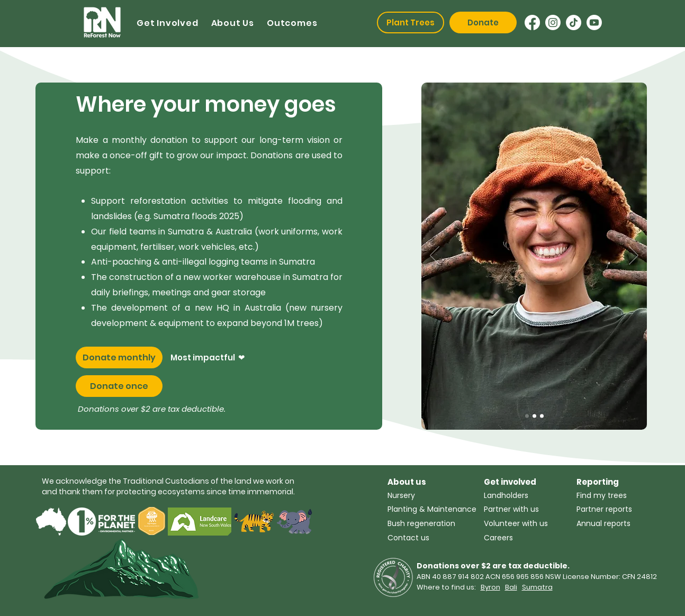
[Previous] (435, 256)
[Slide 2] (534, 416)
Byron (490, 587)
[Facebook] (532, 22)
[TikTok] (574, 22)
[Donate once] (119, 386)
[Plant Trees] (411, 22)
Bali (511, 587)
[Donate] (483, 22)
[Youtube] (594, 22)
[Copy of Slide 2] (527, 416)
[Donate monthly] (119, 357)
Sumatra (537, 587)
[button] (168, 23)
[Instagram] (553, 22)
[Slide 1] (542, 416)
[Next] (634, 256)
